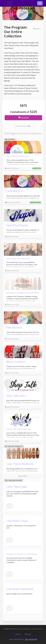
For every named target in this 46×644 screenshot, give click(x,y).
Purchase (23, 118)
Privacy (28, 634)
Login (29, 126)
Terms (18, 634)
